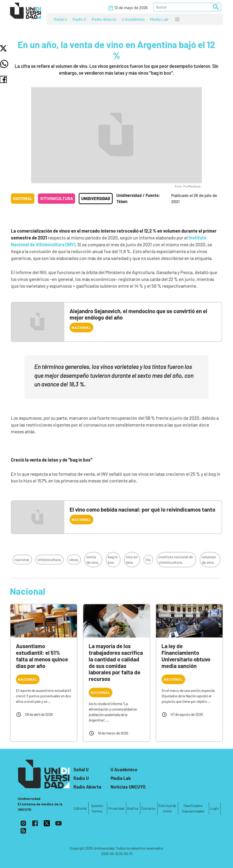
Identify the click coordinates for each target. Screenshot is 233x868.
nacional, (22, 560)
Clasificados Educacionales (193, 808)
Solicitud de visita (167, 808)
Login (214, 808)
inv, (148, 560)
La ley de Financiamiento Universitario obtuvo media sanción (186, 656)
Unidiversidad (96, 198)
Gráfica (133, 808)
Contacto (148, 808)
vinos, (74, 560)
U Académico (133, 19)
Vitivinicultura (57, 198)
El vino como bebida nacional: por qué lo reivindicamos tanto (142, 509)
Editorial (80, 808)
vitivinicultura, (49, 560)
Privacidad (116, 808)
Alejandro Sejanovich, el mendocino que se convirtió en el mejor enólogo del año (138, 314)
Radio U (79, 19)
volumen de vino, (209, 560)
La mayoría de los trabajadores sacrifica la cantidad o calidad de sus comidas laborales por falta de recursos (116, 662)
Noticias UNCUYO (128, 787)
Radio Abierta (104, 19)
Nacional (23, 198)
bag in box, (113, 560)
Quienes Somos (97, 808)
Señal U (60, 19)
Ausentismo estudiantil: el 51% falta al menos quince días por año (42, 656)
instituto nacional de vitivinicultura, (176, 560)
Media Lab (159, 19)
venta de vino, (93, 560)
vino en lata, (132, 560)
